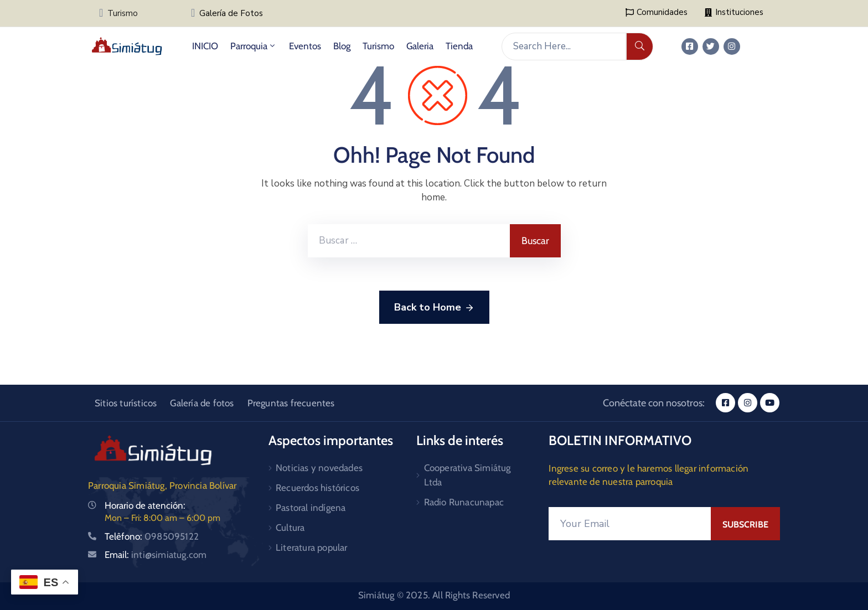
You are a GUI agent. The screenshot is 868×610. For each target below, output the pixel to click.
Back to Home (434, 308)
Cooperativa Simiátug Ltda (467, 475)
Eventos (305, 46)
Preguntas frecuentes (291, 403)
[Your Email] (630, 524)
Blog (342, 46)
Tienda (459, 46)
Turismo (123, 13)
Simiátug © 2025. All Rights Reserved (434, 595)
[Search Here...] (564, 46)
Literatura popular (312, 547)
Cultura (290, 528)
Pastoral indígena (311, 508)
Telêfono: (152, 536)
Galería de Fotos (231, 13)
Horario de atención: (145, 505)
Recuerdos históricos (317, 488)
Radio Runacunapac (464, 502)
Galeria (420, 46)
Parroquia (254, 46)
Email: (156, 555)
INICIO (205, 46)
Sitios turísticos (126, 403)
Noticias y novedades (319, 468)
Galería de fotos (202, 403)
